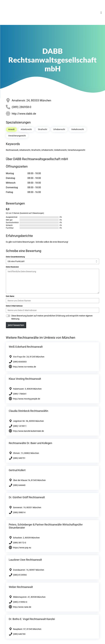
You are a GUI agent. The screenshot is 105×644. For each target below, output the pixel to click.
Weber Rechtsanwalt (21, 587)
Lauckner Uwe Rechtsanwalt (25, 560)
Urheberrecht (59, 129)
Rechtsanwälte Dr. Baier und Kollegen (30, 443)
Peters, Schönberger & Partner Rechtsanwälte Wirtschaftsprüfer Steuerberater (46, 526)
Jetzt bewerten (16, 325)
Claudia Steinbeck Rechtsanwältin (28, 411)
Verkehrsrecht (78, 129)
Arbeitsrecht (26, 129)
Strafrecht (43, 129)
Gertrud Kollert (17, 470)
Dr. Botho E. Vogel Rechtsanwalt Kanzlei (32, 619)
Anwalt (11, 129)
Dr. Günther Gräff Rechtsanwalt (27, 497)
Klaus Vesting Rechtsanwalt (25, 379)
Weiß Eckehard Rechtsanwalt (26, 347)
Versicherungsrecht (17, 136)
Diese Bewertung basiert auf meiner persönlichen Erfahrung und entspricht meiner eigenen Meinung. (52, 317)
